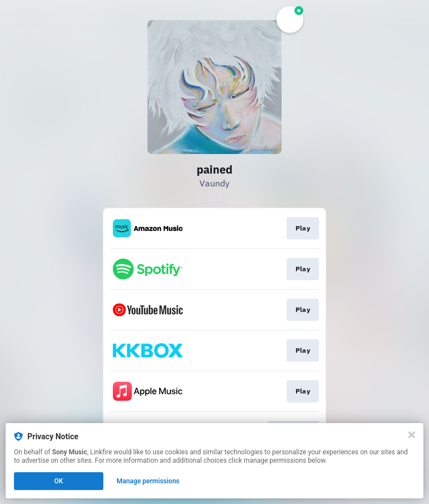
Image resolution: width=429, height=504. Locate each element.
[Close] (412, 435)
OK (59, 481)
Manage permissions (148, 481)
